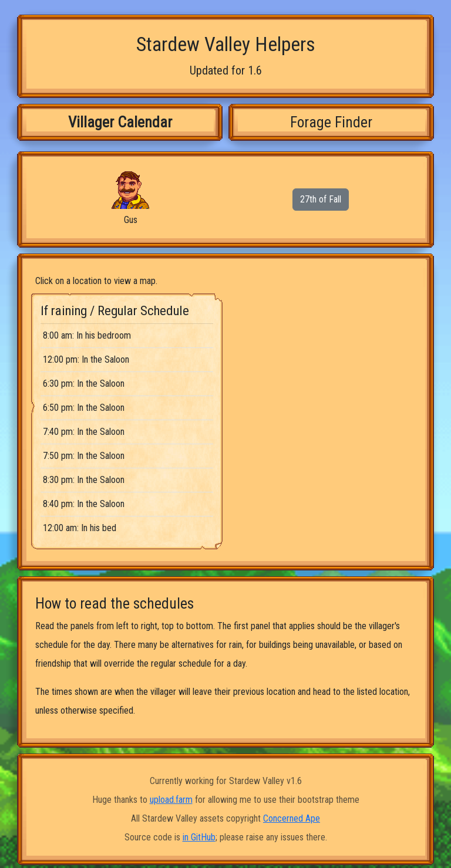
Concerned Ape (292, 818)
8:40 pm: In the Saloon (84, 504)
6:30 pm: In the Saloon (84, 384)
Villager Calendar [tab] (120, 122)
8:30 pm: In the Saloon (84, 480)
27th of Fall (321, 199)
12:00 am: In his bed (80, 528)
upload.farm (171, 800)
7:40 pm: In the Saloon (84, 432)
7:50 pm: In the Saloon (84, 456)
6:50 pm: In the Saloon (84, 408)
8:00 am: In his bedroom (87, 335)
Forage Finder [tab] (331, 122)
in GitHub (199, 837)
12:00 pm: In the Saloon (86, 359)
